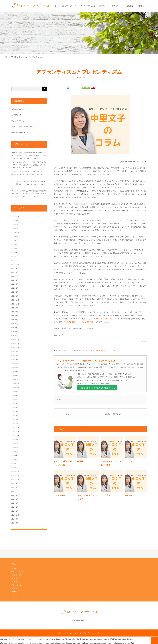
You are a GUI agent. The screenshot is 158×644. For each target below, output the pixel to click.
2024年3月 (15, 220)
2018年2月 (15, 463)
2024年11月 (15, 216)
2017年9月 (15, 483)
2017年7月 (15, 491)
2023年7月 (15, 240)
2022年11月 (15, 264)
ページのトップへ (42, 528)
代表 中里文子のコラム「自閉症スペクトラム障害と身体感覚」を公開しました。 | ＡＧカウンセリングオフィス (29, 155)
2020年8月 (15, 356)
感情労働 (128, 495)
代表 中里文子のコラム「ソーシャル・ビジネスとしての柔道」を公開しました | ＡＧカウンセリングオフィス (29, 194)
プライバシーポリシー (18, 585)
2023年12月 (15, 232)
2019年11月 (15, 384)
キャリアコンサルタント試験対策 (93, 6)
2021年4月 (15, 328)
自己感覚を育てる (17, 109)
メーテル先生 (59, 495)
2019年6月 (15, 404)
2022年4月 (15, 288)
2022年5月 (15, 284)
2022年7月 (15, 276)
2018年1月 (15, 467)
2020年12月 (15, 340)
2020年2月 (15, 376)
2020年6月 (15, 364)
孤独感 (80, 461)
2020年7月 (15, 360)
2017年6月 (15, 495)
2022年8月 (15, 272)
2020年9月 (15, 352)
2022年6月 (15, 280)
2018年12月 (15, 427)
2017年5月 (15, 499)
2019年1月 (15, 423)
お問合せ (141, 6)
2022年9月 (15, 268)
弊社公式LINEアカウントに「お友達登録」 (79, 322)
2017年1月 (15, 511)
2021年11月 (15, 300)
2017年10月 (15, 479)
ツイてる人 (65, 414)
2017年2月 (15, 507)
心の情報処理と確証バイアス (21, 133)
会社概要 (130, 6)
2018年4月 (15, 455)
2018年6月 (15, 447)
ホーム (14, 568)
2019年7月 (15, 400)
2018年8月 (15, 439)
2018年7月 (15, 443)
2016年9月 (15, 519)
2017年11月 (15, 475)
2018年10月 (15, 435)
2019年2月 (15, 419)
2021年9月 (15, 308)
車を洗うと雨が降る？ (113, 414)
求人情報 (14, 592)
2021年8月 (15, 312)
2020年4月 (15, 372)
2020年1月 (15, 380)
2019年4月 (15, 412)
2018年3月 (15, 459)
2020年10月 (15, 348)
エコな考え (129, 461)
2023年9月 (15, 236)
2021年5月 (15, 324)
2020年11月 (15, 344)
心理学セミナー (116, 6)
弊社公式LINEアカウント (103, 319)
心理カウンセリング (69, 6)
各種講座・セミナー (18, 575)
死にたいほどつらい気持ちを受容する (23, 127)
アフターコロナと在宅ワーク (21, 162)
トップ (54, 6)
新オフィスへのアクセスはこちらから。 (104, 351)
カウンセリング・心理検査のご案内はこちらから (97, 388)
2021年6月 (15, 320)
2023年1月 (15, 260)
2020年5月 (15, 368)
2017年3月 (15, 503)
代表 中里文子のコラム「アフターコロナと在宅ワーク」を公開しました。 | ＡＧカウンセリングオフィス (29, 165)
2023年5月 (15, 248)
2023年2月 (15, 256)
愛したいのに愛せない (18, 121)
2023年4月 (15, 252)
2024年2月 (15, 224)
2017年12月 (15, 471)
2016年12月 (15, 515)
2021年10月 (15, 304)
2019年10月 (15, 388)
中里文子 (143, 342)
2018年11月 (15, 431)
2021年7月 (15, 316)
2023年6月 (15, 244)
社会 (84, 78)
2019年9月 (15, 392)
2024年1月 (15, 228)
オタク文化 (106, 495)
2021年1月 (15, 336)
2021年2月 (15, 332)
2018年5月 (15, 451)
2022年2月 (15, 292)
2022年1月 (15, 296)
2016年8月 (15, 523)
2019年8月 (15, 396)
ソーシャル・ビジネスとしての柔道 (23, 191)
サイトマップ (16, 595)
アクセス (14, 582)
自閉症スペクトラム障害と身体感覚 (23, 152)
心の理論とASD (16, 115)
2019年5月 (15, 408)
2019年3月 (15, 416)
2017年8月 (15, 487)
